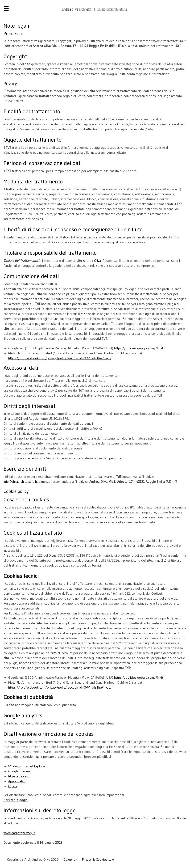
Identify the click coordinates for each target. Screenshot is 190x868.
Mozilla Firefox (18, 776)
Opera (13, 786)
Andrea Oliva (92, 261)
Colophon (70, 860)
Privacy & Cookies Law (98, 860)
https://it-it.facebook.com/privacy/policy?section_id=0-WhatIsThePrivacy (60, 358)
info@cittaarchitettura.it (20, 482)
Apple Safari (17, 781)
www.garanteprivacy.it (19, 833)
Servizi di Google (16, 800)
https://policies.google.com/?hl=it (139, 348)
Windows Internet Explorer (27, 766)
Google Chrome (19, 771)
